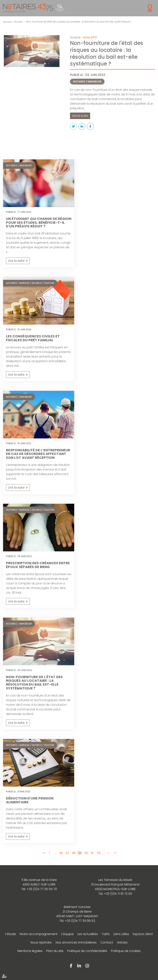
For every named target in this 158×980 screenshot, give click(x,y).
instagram (87, 966)
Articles (122, 942)
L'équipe (67, 934)
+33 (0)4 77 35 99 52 (80, 921)
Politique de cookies (126, 951)
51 (92, 853)
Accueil (18, 22)
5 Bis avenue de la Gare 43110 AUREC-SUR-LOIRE (39, 882)
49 (80, 853)
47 (67, 853)
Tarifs (106, 934)
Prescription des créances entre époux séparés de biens (38, 565)
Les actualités (88, 934)
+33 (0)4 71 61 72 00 (118, 893)
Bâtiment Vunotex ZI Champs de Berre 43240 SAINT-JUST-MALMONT (77, 911)
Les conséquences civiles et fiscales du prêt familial (33, 338)
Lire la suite (80, 116)
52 (99, 853)
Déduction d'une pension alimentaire (30, 800)
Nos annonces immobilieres (76, 942)
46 (61, 853)
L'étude (11, 934)
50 (86, 853)
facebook (71, 966)
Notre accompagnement (39, 934)
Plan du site (55, 951)
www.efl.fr (90, 37)
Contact (107, 942)
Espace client (143, 934)
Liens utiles (121, 934)
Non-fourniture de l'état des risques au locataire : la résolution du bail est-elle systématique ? (79, 22)
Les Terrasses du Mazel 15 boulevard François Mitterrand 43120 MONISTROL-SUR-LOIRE (115, 884)
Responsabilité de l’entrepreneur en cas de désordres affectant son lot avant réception (38, 454)
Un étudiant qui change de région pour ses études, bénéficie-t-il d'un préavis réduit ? (39, 222)
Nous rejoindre (41, 942)
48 (73, 853)
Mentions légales (30, 951)
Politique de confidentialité (87, 951)
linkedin (79, 966)
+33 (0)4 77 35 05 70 (42, 889)
